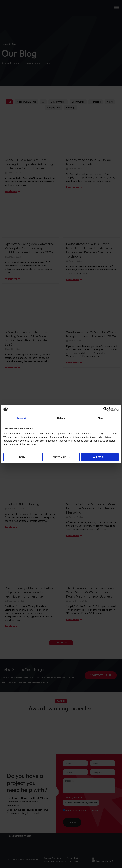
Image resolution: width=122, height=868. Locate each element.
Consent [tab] (21, 418)
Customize (61, 457)
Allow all (100, 457)
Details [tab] (61, 418)
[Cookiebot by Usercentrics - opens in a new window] (105, 409)
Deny (22, 457)
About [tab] (101, 418)
